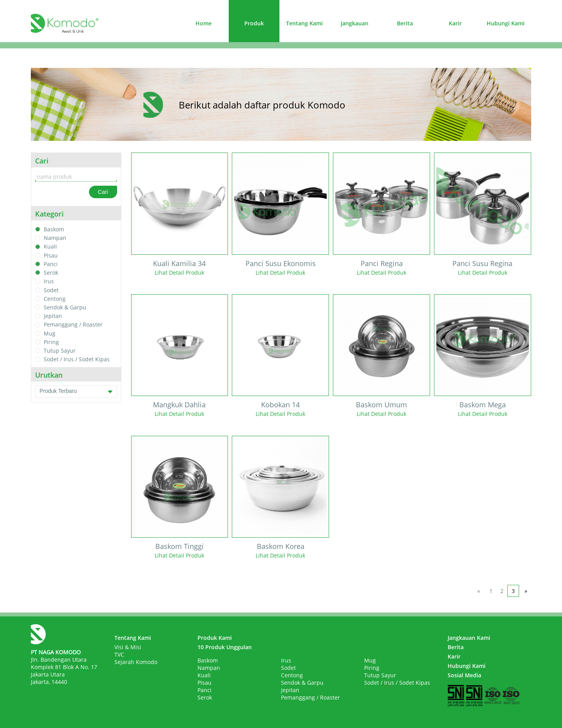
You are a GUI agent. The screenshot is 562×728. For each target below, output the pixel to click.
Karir (455, 23)
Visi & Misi (128, 647)
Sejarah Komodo (136, 662)
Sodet (51, 290)
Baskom (54, 229)
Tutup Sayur (60, 351)
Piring (51, 342)
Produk (254, 23)
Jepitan (53, 316)
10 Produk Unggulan (225, 647)
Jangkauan (355, 23)
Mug (50, 333)
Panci (51, 264)
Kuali (50, 247)
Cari (103, 192)
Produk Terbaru (76, 392)
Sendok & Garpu (65, 307)
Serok (51, 273)
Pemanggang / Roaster (73, 325)
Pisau (51, 255)
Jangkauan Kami (469, 638)
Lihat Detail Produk (179, 273)
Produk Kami (215, 638)
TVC (119, 654)
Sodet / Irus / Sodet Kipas (77, 360)
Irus (49, 281)
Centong (55, 299)
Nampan (55, 238)
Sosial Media (464, 675)
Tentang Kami (304, 23)
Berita (405, 23)
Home (204, 23)
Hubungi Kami (506, 23)
